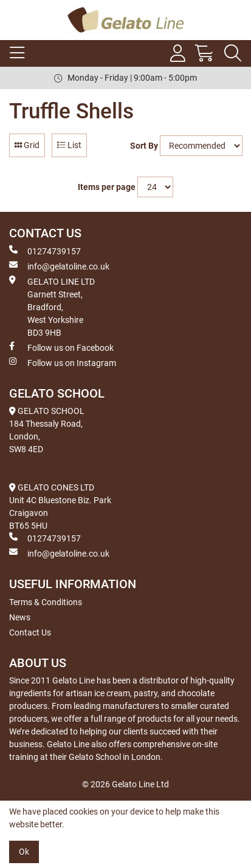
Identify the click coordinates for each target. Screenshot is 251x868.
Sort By (144, 146)
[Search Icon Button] (233, 53)
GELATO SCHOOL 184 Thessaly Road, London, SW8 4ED (47, 430)
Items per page (107, 187)
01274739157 (45, 251)
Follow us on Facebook (61, 347)
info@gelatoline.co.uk (59, 266)
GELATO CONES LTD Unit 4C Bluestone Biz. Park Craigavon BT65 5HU (60, 507)
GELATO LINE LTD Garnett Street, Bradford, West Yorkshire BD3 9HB (52, 307)
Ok (24, 852)
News (20, 617)
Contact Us (30, 632)
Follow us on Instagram (63, 362)
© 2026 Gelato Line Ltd (125, 784)
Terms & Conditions (46, 602)
